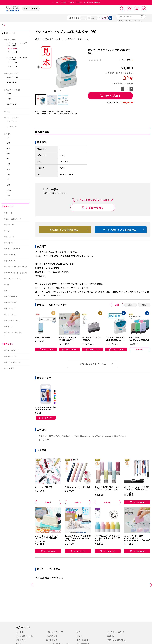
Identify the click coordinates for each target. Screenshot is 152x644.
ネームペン (10, 237)
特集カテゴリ (8, 344)
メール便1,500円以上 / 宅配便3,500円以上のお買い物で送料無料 (76, 2)
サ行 (8, 148)
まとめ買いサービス (13, 362)
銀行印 (9, 190)
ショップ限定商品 (12, 350)
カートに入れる (46, 349)
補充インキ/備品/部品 (14, 333)
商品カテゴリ (8, 206)
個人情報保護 (11, 255)
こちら (130, 73)
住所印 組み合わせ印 (13, 219)
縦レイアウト (13, 49)
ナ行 (8, 159)
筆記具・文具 (11, 309)
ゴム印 (8, 291)
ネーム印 (9, 213)
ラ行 (8, 180)
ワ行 (8, 185)
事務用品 (9, 327)
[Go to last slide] (38, 67)
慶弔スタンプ (11, 261)
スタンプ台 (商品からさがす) (16, 267)
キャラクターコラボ (13, 321)
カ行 (8, 143)
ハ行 (8, 164)
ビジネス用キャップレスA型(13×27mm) (91, 436)
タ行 (8, 153)
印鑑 (7, 285)
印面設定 (139, 349)
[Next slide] (76, 67)
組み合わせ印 (12, 83)
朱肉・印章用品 (11, 297)
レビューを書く (95, 208)
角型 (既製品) (11, 39)
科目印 (8, 134)
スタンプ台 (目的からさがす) (16, 273)
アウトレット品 (11, 356)
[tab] (55, 91)
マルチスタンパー (12, 118)
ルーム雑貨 (10, 368)
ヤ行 (8, 174)
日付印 (8, 231)
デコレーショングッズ (14, 279)
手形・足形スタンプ (13, 249)
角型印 (9, 94)
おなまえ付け (11, 243)
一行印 (9, 99)
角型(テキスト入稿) (13, 90)
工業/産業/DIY (11, 303)
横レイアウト (13, 52)
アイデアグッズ (11, 315)
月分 (8, 195)
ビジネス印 (10, 225)
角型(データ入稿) (12, 74)
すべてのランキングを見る (93, 364)
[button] (41, 100)
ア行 (8, 138)
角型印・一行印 (9, 33)
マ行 (8, 169)
